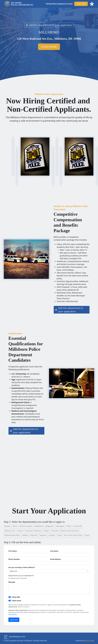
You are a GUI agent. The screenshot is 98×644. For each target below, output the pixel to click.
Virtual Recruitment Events (59, 4)
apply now (81, 4)
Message (12, 582)
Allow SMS (16, 597)
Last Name (54, 551)
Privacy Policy (13, 614)
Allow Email (17, 601)
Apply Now (14, 620)
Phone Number (14, 559)
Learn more (49, 47)
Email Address (56, 559)
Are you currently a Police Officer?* (22, 567)
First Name (13, 551)
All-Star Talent (89, 641)
